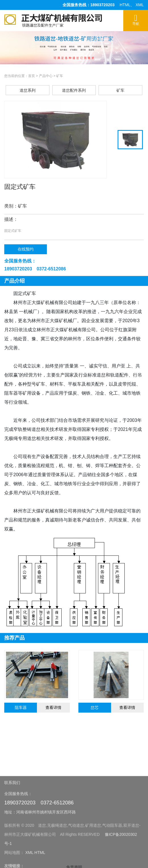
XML (140, 5)
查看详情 (53, 707)
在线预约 (26, 249)
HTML (125, 5)
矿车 (60, 76)
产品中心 (46, 76)
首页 (32, 76)
